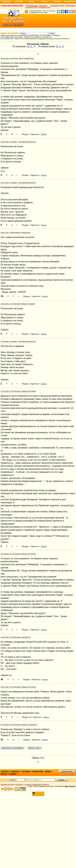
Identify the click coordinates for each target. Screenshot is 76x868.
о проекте (27, 785)
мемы (48, 771)
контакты (19, 785)
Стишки (57, 2)
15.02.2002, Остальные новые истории (18, 391)
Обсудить (25, 134)
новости (46, 785)
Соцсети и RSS (32, 7)
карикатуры (38, 771)
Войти (62, 6)
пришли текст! (67, 771)
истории (26, 771)
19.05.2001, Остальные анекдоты (16, 637)
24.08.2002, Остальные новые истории (18, 554)
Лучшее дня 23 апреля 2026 (12, 6)
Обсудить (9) (27, 717)
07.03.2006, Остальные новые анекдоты (19, 725)
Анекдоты (6, 2)
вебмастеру (37, 785)
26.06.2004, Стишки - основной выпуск (18, 142)
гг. (32, 46)
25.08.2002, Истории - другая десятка (17, 59)
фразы (4, 774)
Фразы (44, 2)
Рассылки (43, 6)
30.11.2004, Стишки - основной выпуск (18, 183)
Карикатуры (70, 2)
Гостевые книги (44, 7)
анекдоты (15, 771)
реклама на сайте (7, 785)
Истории (19, 2)
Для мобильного (32, 6)
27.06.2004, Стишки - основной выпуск (18, 342)
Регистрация (71, 6)
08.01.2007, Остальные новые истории (18, 687)
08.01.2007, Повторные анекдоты (16, 233)
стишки (12, 774)
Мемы (32, 2)
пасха (3, 171)
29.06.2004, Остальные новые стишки (18, 304)
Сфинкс (44, 134)
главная (5, 771)
